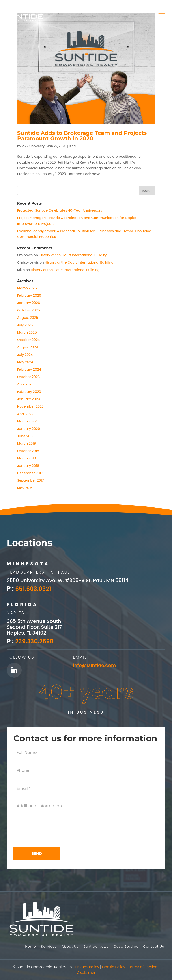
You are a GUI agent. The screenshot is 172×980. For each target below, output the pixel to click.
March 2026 (27, 288)
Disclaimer (86, 972)
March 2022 (27, 421)
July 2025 (25, 325)
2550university (33, 146)
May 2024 (25, 362)
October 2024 (29, 340)
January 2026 (29, 303)
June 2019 (25, 436)
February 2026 (29, 295)
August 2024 (28, 347)
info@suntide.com (96, 664)
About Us (69, 947)
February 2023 (29, 392)
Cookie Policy (114, 967)
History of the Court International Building (73, 255)
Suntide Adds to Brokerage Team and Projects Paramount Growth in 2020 (82, 136)
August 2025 (28, 318)
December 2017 (30, 473)
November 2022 (30, 406)
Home (30, 947)
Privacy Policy (87, 967)
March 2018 (27, 458)
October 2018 (28, 451)
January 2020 (29, 429)
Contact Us (154, 947)
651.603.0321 (35, 588)
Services (48, 947)
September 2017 (31, 480)
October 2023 (29, 377)
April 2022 (25, 414)
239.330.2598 (36, 640)
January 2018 (28, 466)
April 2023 (25, 384)
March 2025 (27, 332)
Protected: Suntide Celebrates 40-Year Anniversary (60, 210)
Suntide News (96, 947)
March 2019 (27, 443)
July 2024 (25, 355)
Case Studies (126, 947)
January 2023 (29, 399)
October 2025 (29, 310)
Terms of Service (143, 967)
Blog (72, 146)
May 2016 (25, 488)
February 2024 (29, 369)
